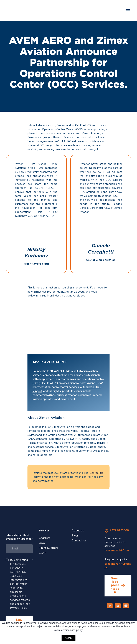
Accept (69, 638)
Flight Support (48, 548)
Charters (44, 538)
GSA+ (42, 553)
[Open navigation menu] (128, 11)
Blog (75, 536)
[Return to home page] (11, 11)
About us (78, 531)
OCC (42, 543)
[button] (118, 585)
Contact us (96, 473)
